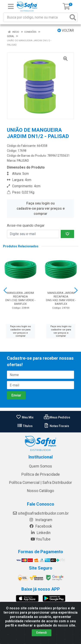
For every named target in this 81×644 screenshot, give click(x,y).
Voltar (66, 30)
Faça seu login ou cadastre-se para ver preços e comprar (41, 208)
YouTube (40, 539)
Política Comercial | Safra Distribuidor (40, 483)
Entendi (42, 635)
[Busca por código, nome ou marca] (36, 17)
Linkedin (40, 533)
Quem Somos (40, 466)
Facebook (41, 526)
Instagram (41, 520)
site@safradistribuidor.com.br (41, 513)
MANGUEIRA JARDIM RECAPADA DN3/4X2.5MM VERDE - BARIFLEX (61, 298)
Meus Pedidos (57, 417)
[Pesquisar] (73, 17)
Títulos (25, 426)
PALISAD (23, 161)
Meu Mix (25, 417)
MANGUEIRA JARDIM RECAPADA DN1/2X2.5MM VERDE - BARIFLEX (20, 298)
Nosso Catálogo (40, 491)
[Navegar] (5, 290)
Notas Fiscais (56, 426)
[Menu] (11, 6)
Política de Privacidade (41, 474)
